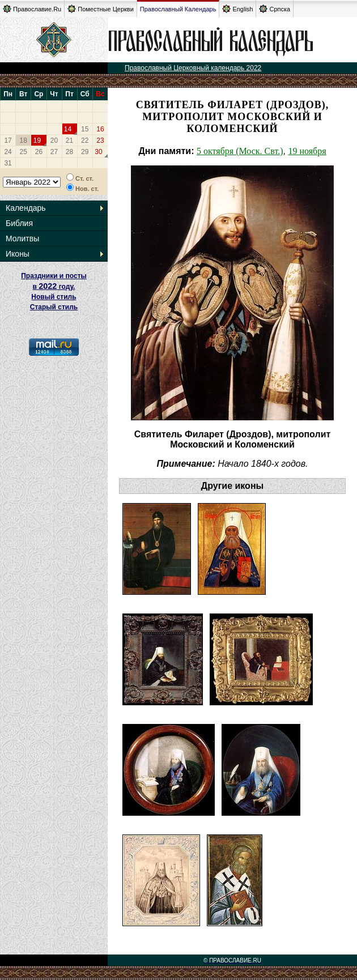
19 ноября (307, 151)
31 (8, 163)
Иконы (18, 254)
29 (85, 152)
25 (24, 152)
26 (39, 152)
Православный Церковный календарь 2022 (193, 68)
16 (100, 129)
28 (69, 152)
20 (54, 140)
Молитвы (22, 238)
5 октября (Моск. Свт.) (240, 151)
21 (69, 140)
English (237, 9)
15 (85, 129)
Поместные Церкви (101, 9)
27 (54, 152)
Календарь (26, 208)
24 (8, 152)
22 (85, 140)
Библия (19, 223)
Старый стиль (54, 307)
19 (37, 140)
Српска (275, 9)
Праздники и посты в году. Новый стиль (54, 286)
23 (100, 140)
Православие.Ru (32, 9)
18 (24, 140)
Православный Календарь (178, 9)
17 (8, 140)
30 (98, 152)
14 (68, 129)
